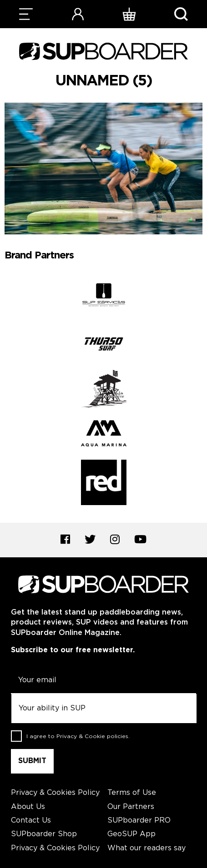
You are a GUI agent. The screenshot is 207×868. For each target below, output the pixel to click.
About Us (28, 807)
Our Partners (131, 807)
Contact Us (31, 821)
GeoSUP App (131, 834)
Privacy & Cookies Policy (55, 793)
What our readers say (146, 848)
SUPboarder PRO (139, 821)
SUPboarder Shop (44, 834)
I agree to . (78, 737)
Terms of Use (132, 793)
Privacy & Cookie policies (92, 737)
